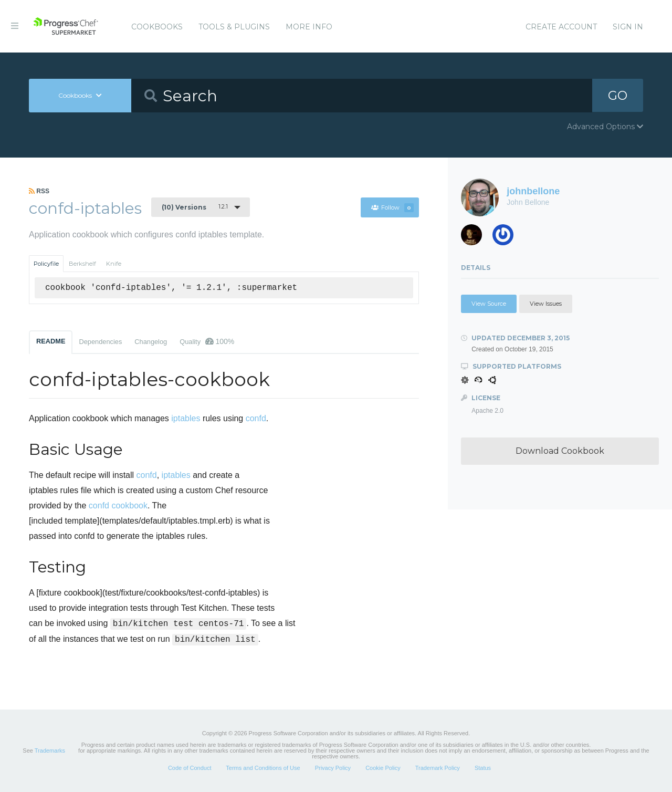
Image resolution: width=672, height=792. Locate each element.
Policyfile (46, 264)
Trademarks (50, 751)
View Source (489, 304)
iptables (186, 418)
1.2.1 (195, 207)
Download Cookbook (560, 451)
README (51, 341)
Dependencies (100, 342)
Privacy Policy (333, 768)
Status (483, 768)
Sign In (628, 27)
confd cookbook (118, 506)
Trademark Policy (438, 768)
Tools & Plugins (234, 27)
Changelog (151, 342)
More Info (309, 27)
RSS (39, 191)
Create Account (561, 27)
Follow (392, 207)
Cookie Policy (383, 768)
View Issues (546, 304)
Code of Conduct (190, 768)
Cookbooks (157, 27)
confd (256, 418)
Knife (114, 264)
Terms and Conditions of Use (263, 768)
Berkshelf (82, 264)
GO (617, 95)
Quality (207, 341)
